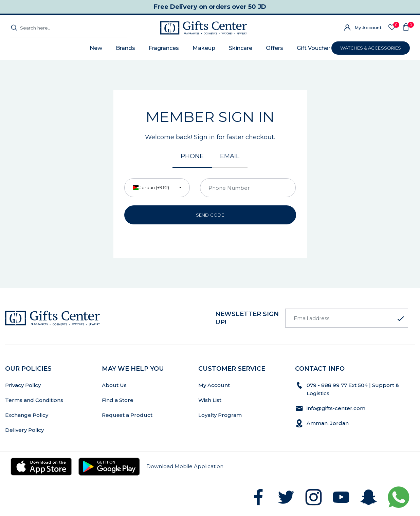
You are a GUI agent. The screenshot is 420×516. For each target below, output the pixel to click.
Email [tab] (230, 156)
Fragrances (164, 48)
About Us (114, 385)
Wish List (210, 400)
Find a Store (118, 400)
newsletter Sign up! (247, 318)
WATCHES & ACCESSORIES (371, 48)
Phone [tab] (192, 156)
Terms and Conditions (34, 400)
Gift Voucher (314, 48)
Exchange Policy (27, 415)
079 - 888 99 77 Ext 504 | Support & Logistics (353, 389)
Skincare (241, 48)
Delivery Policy (24, 430)
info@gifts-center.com (336, 408)
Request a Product (127, 415)
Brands (125, 48)
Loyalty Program (220, 415)
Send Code (210, 215)
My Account (368, 27)
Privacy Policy (23, 385)
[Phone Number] (248, 188)
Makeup (204, 48)
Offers (275, 48)
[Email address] (347, 318)
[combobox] (157, 188)
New (96, 48)
